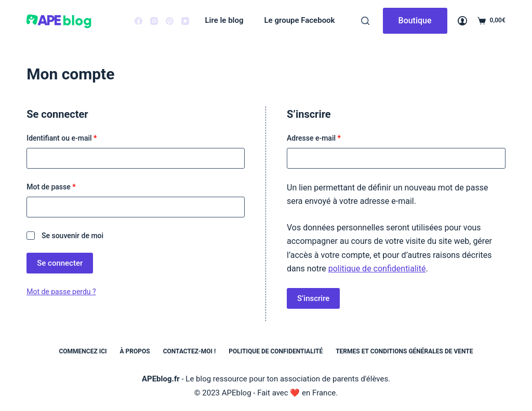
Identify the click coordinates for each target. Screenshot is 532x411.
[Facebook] (138, 21)
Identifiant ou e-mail (79, 137)
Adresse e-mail (331, 137)
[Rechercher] (365, 21)
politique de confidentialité (377, 269)
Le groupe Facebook (300, 20)
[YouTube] (185, 21)
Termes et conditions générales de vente (404, 351)
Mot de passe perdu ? (61, 292)
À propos (135, 351)
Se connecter (60, 263)
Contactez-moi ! (190, 351)
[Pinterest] (170, 21)
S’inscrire (313, 298)
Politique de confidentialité (276, 351)
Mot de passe (69, 186)
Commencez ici (83, 351)
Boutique (415, 20)
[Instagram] (154, 21)
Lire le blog (224, 20)
